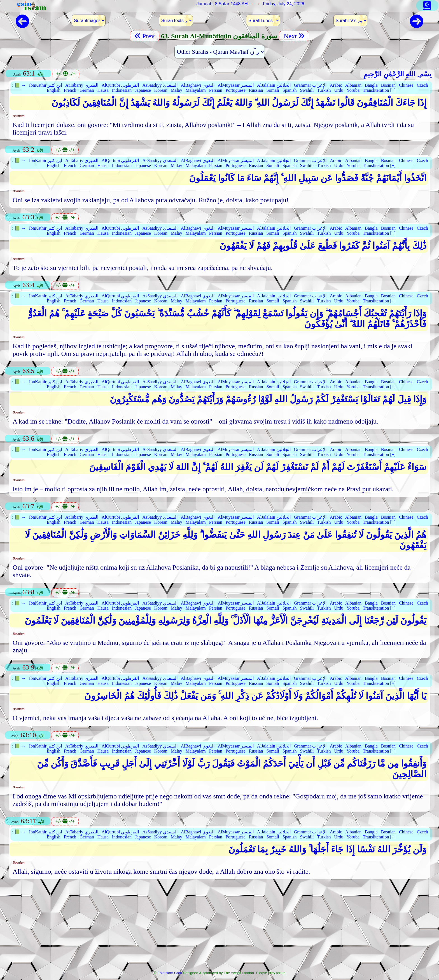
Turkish (324, 90)
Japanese (143, 90)
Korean (161, 90)
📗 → (20, 85)
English (54, 90)
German (87, 90)
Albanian (353, 85)
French (70, 90)
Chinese (406, 85)
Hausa (103, 90)
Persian (216, 90)
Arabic (336, 85)
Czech (422, 85)
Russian (256, 90)
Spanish (290, 90)
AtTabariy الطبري (82, 85)
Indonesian (122, 90)
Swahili (307, 90)
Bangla (371, 85)
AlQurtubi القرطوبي (120, 85)
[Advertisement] (219, 927)
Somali (273, 90)
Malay (177, 90)
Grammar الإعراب (310, 85)
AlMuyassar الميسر (236, 85)
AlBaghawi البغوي (198, 85)
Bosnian (388, 85)
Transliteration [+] (379, 90)
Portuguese (236, 90)
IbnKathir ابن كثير (45, 85)
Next (294, 36)
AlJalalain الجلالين (274, 85)
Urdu (339, 90)
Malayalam (196, 90)
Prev (145, 36)
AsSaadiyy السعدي (160, 85)
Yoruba (353, 90)
